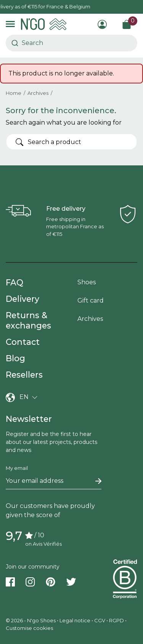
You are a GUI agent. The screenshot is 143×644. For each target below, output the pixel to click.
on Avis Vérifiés (43, 544)
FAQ (14, 282)
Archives (90, 319)
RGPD (116, 620)
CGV (100, 620)
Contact (23, 342)
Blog (15, 358)
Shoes (87, 282)
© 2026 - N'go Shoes (31, 620)
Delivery (22, 299)
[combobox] (25, 43)
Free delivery (66, 209)
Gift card (91, 300)
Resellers (24, 375)
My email (17, 468)
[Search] (71, 142)
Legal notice (75, 620)
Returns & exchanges (28, 320)
